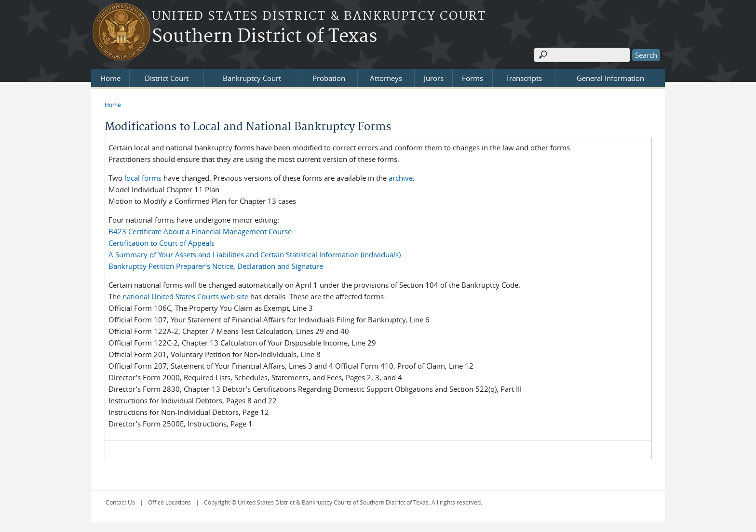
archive (401, 178)
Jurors (434, 78)
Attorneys (386, 78)
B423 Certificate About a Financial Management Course (200, 231)
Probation (329, 78)
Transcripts (524, 78)
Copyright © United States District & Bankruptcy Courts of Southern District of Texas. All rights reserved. (343, 502)
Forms (472, 78)
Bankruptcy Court (252, 78)
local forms (143, 178)
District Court (167, 78)
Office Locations (169, 502)
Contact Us (120, 502)
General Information (610, 78)
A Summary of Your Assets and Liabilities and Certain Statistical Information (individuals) (255, 254)
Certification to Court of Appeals (162, 243)
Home (110, 78)
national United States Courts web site (185, 296)
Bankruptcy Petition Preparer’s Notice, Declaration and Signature (216, 266)
